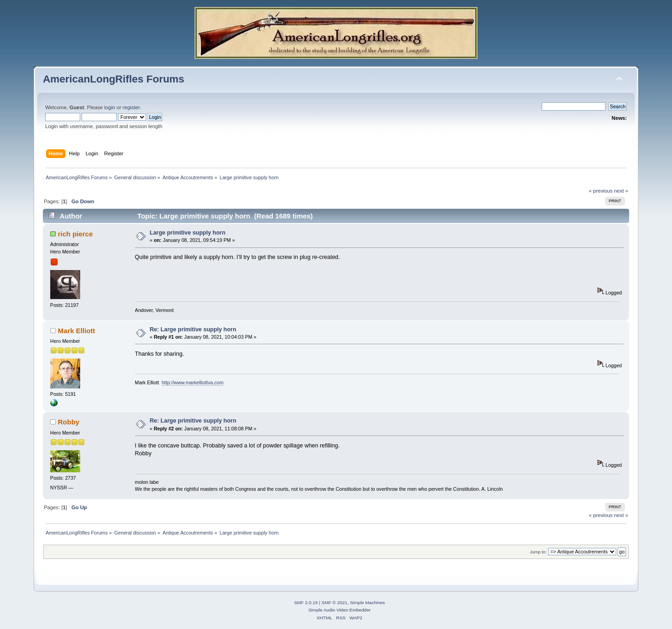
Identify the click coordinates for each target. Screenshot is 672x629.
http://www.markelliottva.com (193, 382)
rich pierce (76, 234)
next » (621, 191)
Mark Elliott (77, 331)
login (110, 107)
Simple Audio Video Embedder (339, 610)
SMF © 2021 (335, 603)
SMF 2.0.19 (306, 603)
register (131, 107)
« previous (601, 191)
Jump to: (538, 552)
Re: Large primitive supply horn (193, 329)
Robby (69, 422)
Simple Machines (367, 603)
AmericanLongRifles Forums (114, 79)
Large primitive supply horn (188, 233)
